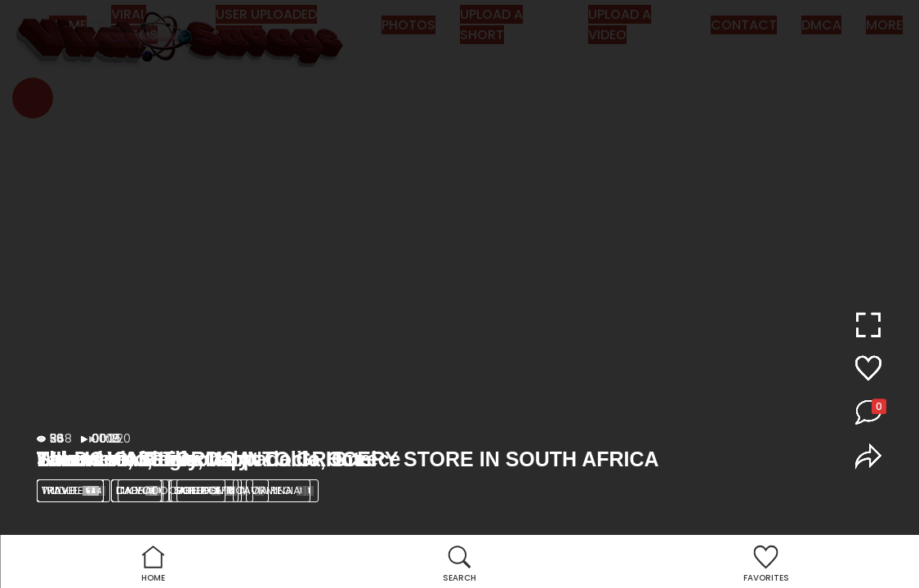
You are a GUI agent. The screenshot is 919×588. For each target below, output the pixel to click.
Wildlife (74, 490)
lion (141, 490)
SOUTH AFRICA (220, 490)
